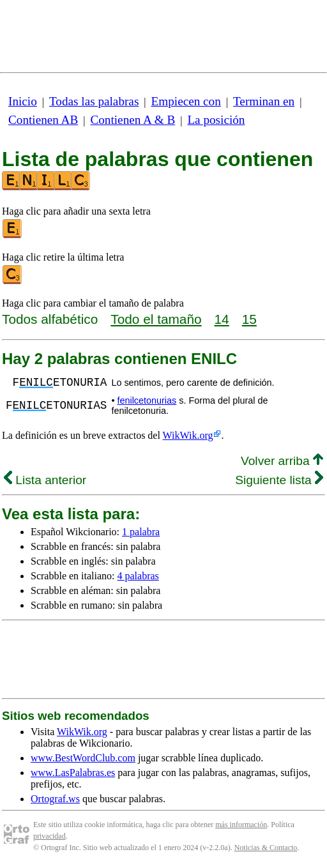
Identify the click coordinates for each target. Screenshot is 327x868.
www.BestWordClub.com (83, 758)
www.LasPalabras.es (73, 773)
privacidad (49, 836)
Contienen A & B (133, 120)
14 (222, 319)
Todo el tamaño (156, 319)
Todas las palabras (94, 101)
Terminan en (264, 101)
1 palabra (141, 532)
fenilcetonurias (147, 400)
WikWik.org (188, 435)
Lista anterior (45, 480)
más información (241, 825)
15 (249, 319)
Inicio (23, 101)
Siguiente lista (279, 480)
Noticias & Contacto (266, 848)
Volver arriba (282, 461)
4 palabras (138, 576)
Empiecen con (186, 101)
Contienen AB (43, 120)
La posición (216, 120)
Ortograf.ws (55, 799)
